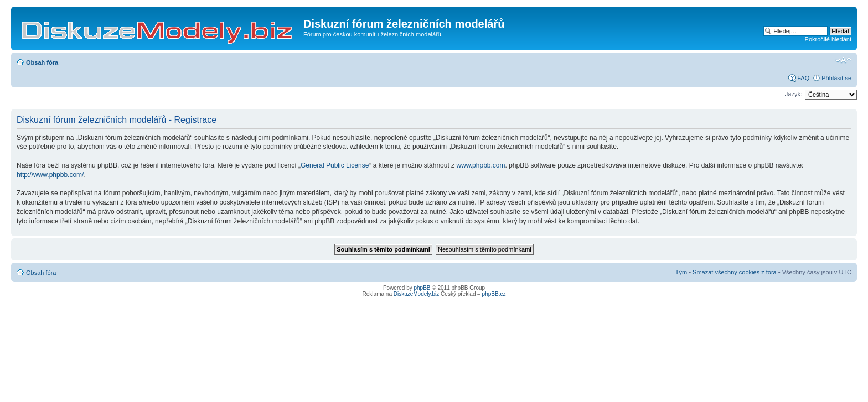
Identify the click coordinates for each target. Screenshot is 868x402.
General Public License (335, 165)
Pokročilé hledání (828, 39)
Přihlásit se (836, 78)
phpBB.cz (494, 294)
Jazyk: (794, 94)
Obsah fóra (42, 62)
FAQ (803, 78)
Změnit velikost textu (843, 60)
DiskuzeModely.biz (417, 294)
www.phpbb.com (480, 165)
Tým (681, 272)
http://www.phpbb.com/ (50, 175)
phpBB (422, 288)
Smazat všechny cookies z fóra (735, 272)
